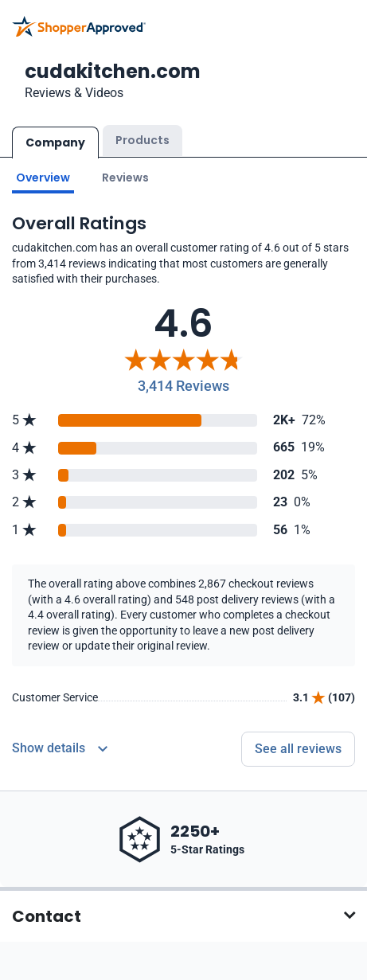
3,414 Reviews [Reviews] (183, 386)
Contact (47, 916)
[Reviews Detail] (60, 749)
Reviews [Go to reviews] (125, 178)
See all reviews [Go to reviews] (298, 749)
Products (143, 140)
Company (55, 143)
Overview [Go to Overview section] (43, 178)
